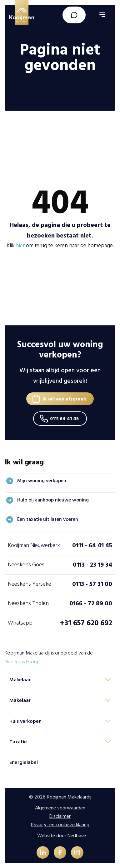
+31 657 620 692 (86, 623)
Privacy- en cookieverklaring (60, 825)
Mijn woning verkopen (42, 481)
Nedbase (77, 836)
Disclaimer (60, 816)
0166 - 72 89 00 (91, 603)
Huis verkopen (25, 721)
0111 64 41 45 (64, 419)
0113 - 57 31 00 (92, 584)
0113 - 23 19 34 (92, 565)
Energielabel (24, 762)
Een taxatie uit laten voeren (48, 519)
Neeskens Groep (22, 662)
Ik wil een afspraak (64, 399)
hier (20, 245)
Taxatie (18, 742)
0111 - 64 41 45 (92, 545)
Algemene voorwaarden (60, 808)
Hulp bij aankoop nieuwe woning (53, 500)
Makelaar (20, 680)
